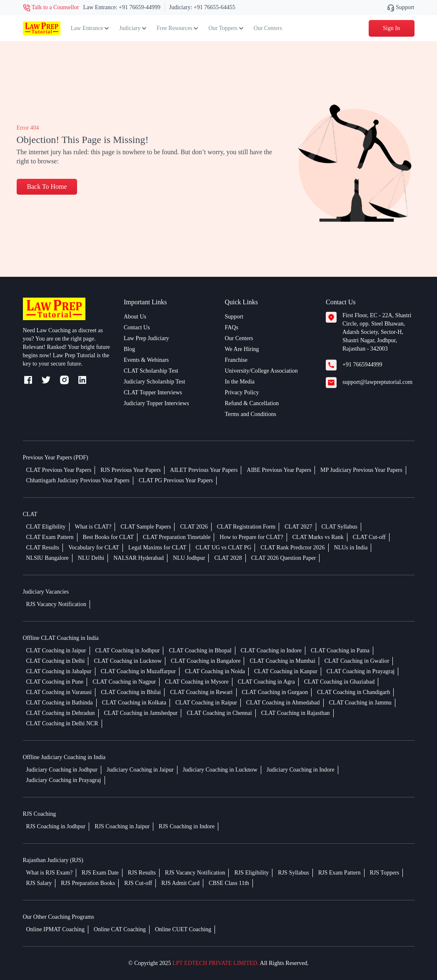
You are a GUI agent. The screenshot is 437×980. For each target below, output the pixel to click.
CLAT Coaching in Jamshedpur (141, 713)
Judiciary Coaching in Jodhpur (62, 770)
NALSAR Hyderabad (139, 558)
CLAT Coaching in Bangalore (206, 661)
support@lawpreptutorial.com (377, 382)
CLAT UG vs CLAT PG (223, 548)
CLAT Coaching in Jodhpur (128, 650)
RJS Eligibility (251, 873)
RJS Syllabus (293, 873)
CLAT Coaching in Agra (266, 682)
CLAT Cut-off (369, 537)
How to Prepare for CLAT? (251, 537)
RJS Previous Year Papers (131, 470)
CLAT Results (43, 548)
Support (401, 7)
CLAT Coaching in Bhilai (131, 692)
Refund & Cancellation (252, 403)
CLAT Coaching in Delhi (56, 661)
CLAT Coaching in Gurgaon (275, 692)
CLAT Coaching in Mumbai (282, 661)
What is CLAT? (93, 527)
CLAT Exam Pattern (50, 537)
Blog (129, 349)
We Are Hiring (242, 349)
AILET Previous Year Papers (204, 470)
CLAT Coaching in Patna (340, 650)
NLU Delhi (91, 558)
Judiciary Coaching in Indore (301, 770)
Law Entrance (90, 28)
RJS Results (142, 873)
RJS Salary (39, 883)
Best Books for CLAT (109, 537)
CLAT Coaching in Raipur (206, 703)
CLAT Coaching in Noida (215, 671)
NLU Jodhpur (189, 558)
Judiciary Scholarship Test (154, 382)
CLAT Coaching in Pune (55, 682)
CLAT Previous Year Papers (59, 470)
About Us (135, 317)
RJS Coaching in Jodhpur (56, 826)
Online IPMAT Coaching (56, 929)
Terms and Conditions (251, 414)
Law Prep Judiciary (146, 338)
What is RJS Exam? (50, 873)
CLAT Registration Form (246, 527)
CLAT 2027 (298, 527)
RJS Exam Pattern (340, 873)
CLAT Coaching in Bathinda (60, 703)
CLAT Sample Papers (146, 527)
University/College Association (261, 371)
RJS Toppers (385, 873)
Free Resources (177, 28)
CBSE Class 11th (229, 883)
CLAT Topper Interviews (153, 392)
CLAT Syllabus (340, 527)
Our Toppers (226, 28)
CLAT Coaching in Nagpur (124, 682)
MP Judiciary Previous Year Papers (361, 470)
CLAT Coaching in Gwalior (357, 661)
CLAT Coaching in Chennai (219, 713)
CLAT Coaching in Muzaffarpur (138, 671)
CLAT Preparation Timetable (177, 537)
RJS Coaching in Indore (187, 826)
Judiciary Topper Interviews (156, 403)
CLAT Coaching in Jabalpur (59, 671)
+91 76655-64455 (215, 7)
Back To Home (47, 187)
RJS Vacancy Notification (56, 604)
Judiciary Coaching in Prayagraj (64, 780)
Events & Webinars (146, 360)
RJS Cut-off (138, 883)
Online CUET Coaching (183, 929)
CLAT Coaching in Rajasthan (296, 713)
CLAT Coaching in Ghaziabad (340, 682)
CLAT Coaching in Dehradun (61, 713)
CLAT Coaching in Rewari (201, 692)
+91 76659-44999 (140, 7)
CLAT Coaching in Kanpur (286, 671)
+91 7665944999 (362, 365)
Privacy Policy (242, 392)
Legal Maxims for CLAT (157, 548)
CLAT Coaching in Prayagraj (361, 671)
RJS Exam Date (100, 873)
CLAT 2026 (194, 527)
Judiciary (133, 28)
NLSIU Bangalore (47, 558)
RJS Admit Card (180, 883)
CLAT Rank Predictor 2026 (292, 548)
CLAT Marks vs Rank (318, 537)
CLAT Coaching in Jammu (360, 703)
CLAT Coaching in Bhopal (200, 650)
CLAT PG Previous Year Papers (176, 480)
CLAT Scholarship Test (151, 371)
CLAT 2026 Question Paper (284, 558)
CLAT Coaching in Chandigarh (353, 692)
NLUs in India (351, 548)
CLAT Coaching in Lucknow (128, 661)
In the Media (240, 382)
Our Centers (268, 28)
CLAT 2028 (228, 558)
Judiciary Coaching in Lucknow (220, 770)
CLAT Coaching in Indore (271, 650)
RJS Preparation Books (88, 883)
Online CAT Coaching (120, 929)
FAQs (232, 327)
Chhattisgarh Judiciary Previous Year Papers (78, 480)
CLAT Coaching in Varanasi (59, 692)
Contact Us (137, 327)
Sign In (391, 28)
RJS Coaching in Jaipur (122, 826)
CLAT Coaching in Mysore (197, 682)
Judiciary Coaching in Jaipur (140, 770)
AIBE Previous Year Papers (279, 470)
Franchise (236, 360)
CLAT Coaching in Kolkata (134, 703)
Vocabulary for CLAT (94, 548)
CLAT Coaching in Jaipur (56, 650)
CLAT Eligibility (46, 527)
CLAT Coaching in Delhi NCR (62, 723)
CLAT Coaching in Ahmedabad (283, 703)
